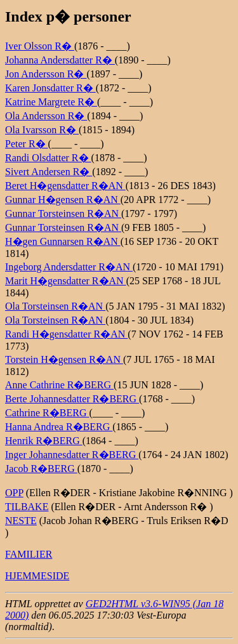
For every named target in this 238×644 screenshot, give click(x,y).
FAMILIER (29, 554)
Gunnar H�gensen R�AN (63, 200)
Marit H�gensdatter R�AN (66, 281)
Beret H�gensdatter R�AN (65, 186)
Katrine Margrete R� (51, 102)
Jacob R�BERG (41, 469)
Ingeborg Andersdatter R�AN (69, 267)
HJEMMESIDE (37, 576)
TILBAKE (27, 507)
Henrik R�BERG (44, 441)
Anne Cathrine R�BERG (59, 385)
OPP (14, 493)
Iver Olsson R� (40, 46)
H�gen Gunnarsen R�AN (63, 241)
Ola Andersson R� (46, 116)
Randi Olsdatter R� (48, 158)
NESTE (21, 521)
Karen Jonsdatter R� (50, 88)
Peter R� (27, 144)
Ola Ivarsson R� (42, 130)
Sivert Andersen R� (49, 172)
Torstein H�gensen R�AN (64, 359)
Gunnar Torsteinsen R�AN (63, 214)
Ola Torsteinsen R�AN (55, 306)
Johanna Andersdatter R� (60, 60)
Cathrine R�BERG (47, 413)
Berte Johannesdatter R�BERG (72, 399)
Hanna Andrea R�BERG (59, 427)
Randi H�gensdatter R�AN (66, 334)
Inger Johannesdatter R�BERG (72, 455)
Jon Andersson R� (46, 74)
